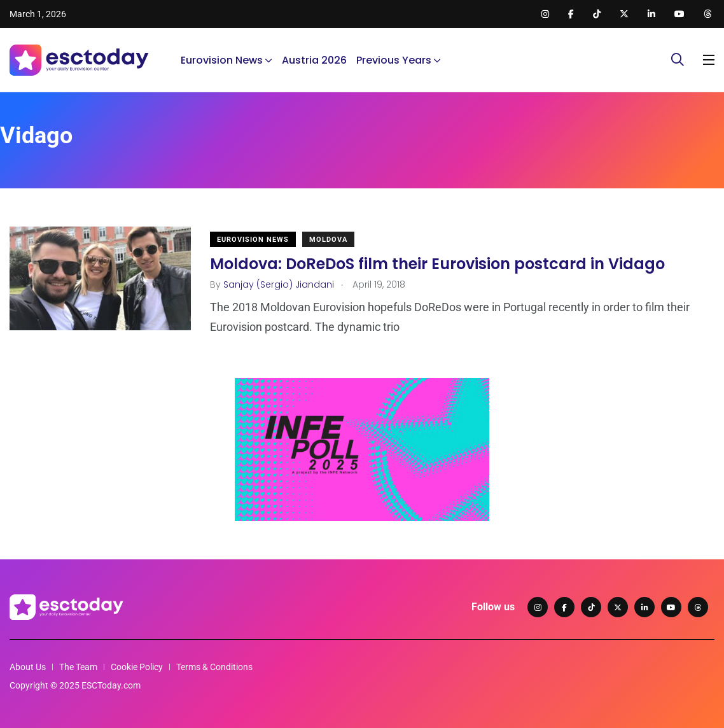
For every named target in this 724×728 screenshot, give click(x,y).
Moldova (328, 240)
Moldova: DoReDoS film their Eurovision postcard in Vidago (437, 264)
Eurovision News (222, 60)
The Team (78, 667)
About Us (28, 667)
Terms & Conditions (214, 667)
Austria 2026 (314, 60)
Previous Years (394, 60)
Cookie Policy (137, 667)
